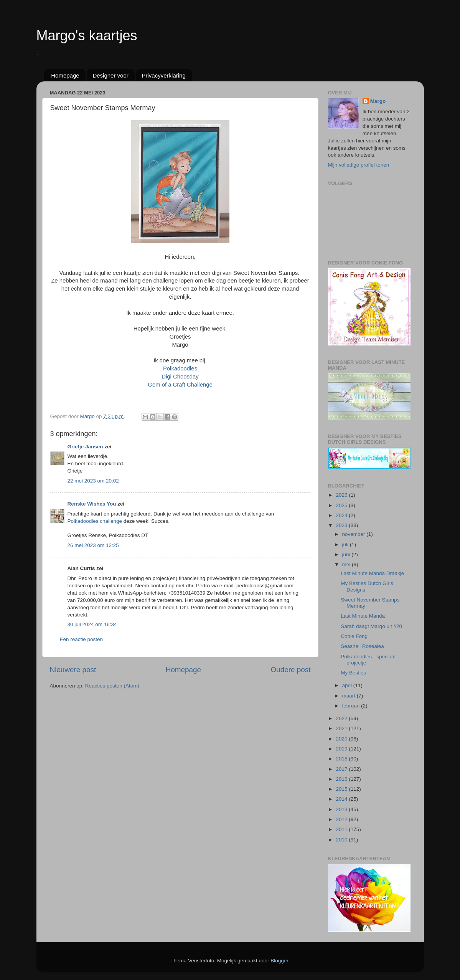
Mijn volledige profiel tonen (359, 165)
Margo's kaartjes (87, 36)
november (354, 534)
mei (347, 564)
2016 (342, 779)
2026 (342, 495)
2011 (342, 829)
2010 (342, 840)
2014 (342, 799)
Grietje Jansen (85, 447)
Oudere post (291, 670)
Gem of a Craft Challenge (180, 385)
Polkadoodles (180, 369)
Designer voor (110, 75)
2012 (342, 819)
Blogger (279, 961)
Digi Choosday (180, 377)
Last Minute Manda (363, 616)
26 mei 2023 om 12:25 (93, 545)
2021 (342, 728)
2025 (342, 505)
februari (352, 706)
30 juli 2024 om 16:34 (92, 624)
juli (346, 545)
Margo (378, 101)
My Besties (353, 673)
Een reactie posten (82, 639)
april (348, 685)
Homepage (65, 75)
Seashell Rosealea (362, 646)
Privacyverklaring (164, 75)
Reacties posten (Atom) (112, 686)
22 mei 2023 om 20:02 (93, 481)
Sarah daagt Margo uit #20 (371, 626)
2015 (342, 789)
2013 (342, 809)
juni (347, 554)
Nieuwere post (73, 670)
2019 (342, 749)
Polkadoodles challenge (95, 521)
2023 (342, 525)
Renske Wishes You (92, 504)
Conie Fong (354, 636)
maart (350, 696)
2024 (342, 515)
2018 (342, 759)
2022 (342, 718)
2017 (342, 769)
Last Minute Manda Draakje (372, 573)
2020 (342, 739)
